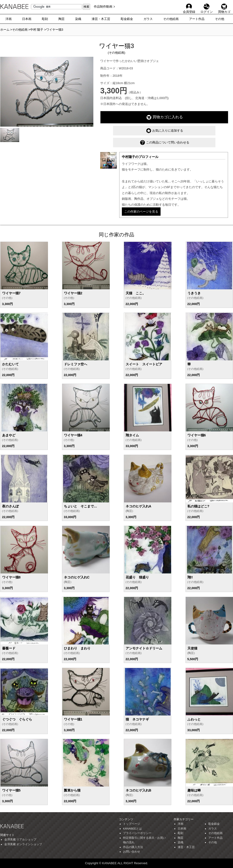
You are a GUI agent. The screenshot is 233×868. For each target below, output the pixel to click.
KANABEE (14, 8)
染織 (78, 19)
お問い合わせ (132, 851)
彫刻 (45, 19)
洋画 (9, 19)
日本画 (27, 19)
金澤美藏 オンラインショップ (23, 844)
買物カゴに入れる (165, 117)
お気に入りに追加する (165, 131)
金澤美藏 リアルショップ (20, 839)
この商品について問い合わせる (165, 143)
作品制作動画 (103, 7)
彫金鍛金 (127, 19)
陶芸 (62, 19)
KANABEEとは (132, 828)
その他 (220, 19)
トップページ (132, 824)
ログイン (207, 7)
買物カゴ (224, 7)
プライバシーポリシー (137, 833)
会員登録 (189, 7)
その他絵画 (171, 19)
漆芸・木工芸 (101, 19)
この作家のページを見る (141, 212)
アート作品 (197, 19)
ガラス (148, 19)
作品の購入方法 (133, 847)
